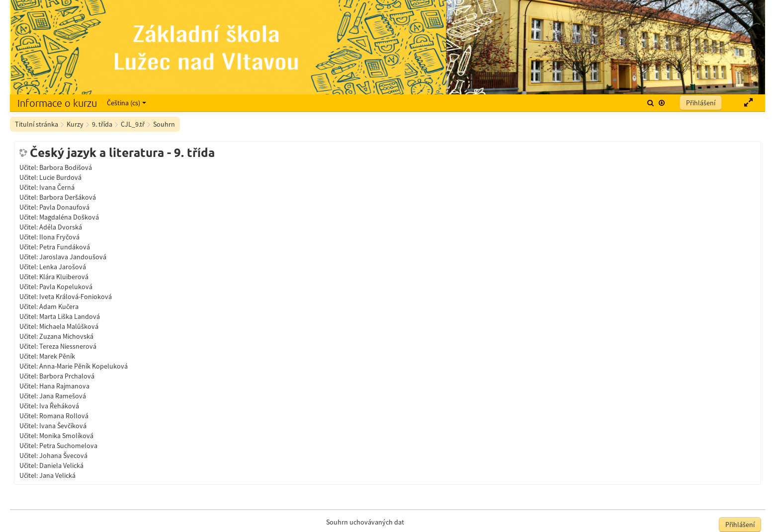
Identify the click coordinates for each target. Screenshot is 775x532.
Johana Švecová (63, 456)
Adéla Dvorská (61, 227)
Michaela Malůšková (69, 326)
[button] (650, 103)
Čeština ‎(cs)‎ (127, 103)
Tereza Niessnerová (68, 346)
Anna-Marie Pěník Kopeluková (84, 366)
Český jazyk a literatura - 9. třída (122, 152)
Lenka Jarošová (63, 267)
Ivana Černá (57, 187)
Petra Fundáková (65, 247)
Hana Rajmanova (64, 386)
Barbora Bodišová (66, 167)
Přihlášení (701, 103)
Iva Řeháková (59, 406)
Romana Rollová (64, 416)
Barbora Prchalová (67, 376)
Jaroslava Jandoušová (73, 257)
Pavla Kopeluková (66, 287)
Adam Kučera (59, 306)
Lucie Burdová (60, 177)
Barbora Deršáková (68, 197)
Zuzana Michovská (66, 336)
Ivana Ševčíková (63, 426)
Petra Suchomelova (68, 446)
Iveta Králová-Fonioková (76, 297)
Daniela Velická (61, 465)
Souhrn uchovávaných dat (365, 522)
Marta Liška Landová (70, 316)
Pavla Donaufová (64, 207)
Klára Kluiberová (64, 277)
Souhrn (164, 124)
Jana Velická (57, 475)
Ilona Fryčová (59, 237)
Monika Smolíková (66, 436)
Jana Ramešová (63, 396)
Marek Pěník (57, 356)
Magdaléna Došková (69, 217)
